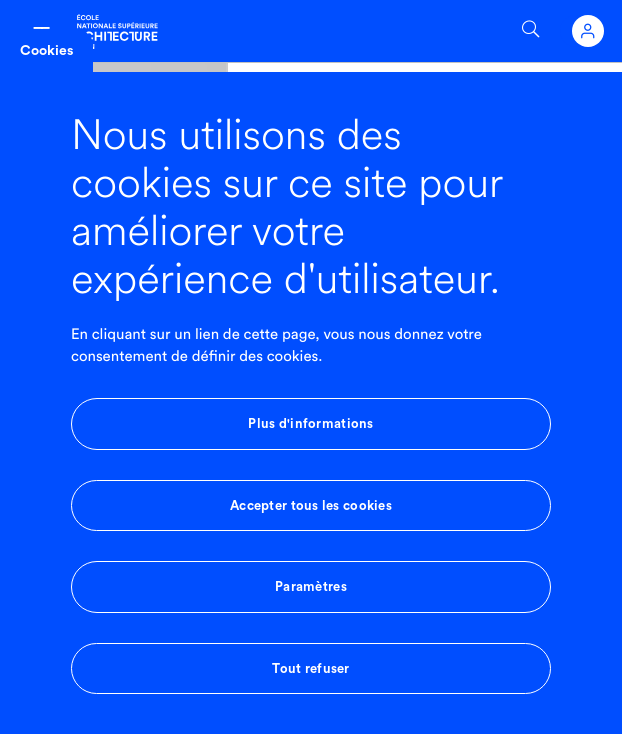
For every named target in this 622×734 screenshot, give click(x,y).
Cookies (46, 51)
